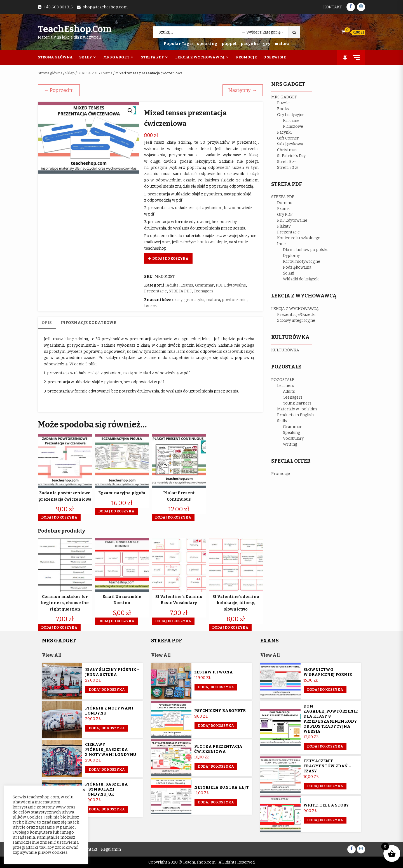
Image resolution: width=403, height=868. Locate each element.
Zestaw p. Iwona (214, 672)
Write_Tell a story (326, 805)
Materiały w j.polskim (297, 409)
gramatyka (194, 300)
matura (282, 44)
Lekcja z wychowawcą (200, 57)
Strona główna (50, 73)
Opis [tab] (47, 323)
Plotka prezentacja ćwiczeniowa (218, 749)
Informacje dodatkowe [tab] (88, 323)
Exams (107, 73)
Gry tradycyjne (291, 115)
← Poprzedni (59, 90)
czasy (177, 300)
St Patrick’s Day (291, 156)
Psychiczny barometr (220, 711)
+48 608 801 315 (58, 7)
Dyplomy (291, 256)
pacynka (250, 44)
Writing (290, 444)
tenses (150, 306)
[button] (130, 111)
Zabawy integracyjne (296, 321)
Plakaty (284, 226)
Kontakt (333, 7)
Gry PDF (285, 215)
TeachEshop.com (75, 29)
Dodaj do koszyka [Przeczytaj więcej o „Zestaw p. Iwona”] (216, 687)
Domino (285, 203)
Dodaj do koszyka (170, 259)
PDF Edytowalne (231, 285)
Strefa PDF (152, 57)
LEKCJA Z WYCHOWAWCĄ (295, 309)
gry (267, 44)
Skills (282, 421)
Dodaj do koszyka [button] (59, 517)
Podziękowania (297, 267)
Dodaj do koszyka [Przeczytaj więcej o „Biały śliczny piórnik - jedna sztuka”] (107, 690)
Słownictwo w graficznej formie (328, 672)
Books (283, 109)
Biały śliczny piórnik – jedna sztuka (112, 672)
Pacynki (284, 132)
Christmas (287, 150)
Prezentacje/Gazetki (296, 315)
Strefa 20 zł (288, 168)
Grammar (204, 285)
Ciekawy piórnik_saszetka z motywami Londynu (111, 750)
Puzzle (283, 103)
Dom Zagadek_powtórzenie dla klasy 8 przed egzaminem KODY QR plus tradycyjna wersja (331, 719)
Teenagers (203, 291)
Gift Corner (288, 138)
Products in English (295, 415)
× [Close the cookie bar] (84, 790)
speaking (207, 44)
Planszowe (293, 126)
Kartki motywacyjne (302, 262)
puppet (229, 44)
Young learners (297, 403)
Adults (173, 285)
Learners (286, 386)
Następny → (243, 90)
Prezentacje (155, 291)
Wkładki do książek (301, 279)
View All (52, 655)
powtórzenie (234, 300)
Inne (281, 244)
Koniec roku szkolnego (299, 238)
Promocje (246, 57)
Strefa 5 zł (286, 162)
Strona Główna (55, 57)
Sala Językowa (290, 144)
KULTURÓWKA (285, 350)
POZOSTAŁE (283, 380)
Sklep (85, 57)
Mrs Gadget (116, 57)
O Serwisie (275, 57)
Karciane (291, 121)
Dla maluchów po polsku (306, 250)
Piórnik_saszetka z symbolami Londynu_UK (106, 789)
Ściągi (289, 273)
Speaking (291, 433)
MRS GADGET (284, 97)
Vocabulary (293, 438)
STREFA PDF (88, 73)
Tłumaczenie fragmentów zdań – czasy (327, 766)
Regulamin (111, 849)
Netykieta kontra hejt (222, 787)
